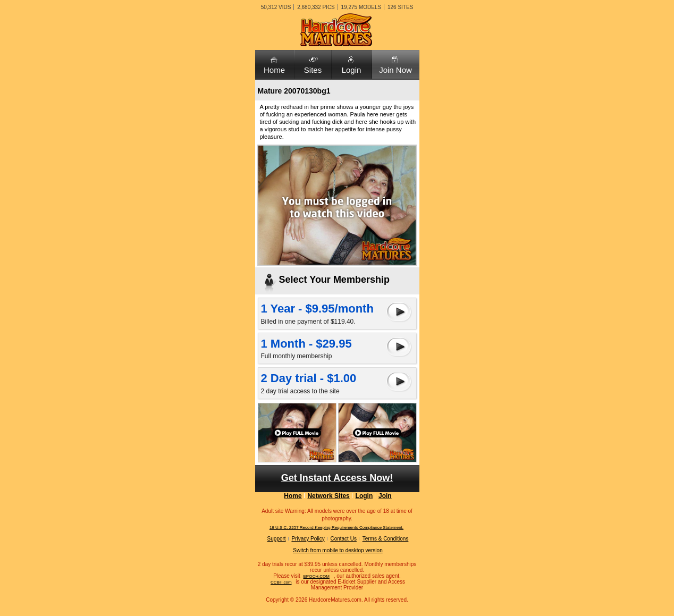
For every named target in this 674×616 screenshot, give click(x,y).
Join (385, 496)
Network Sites (328, 496)
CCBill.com (281, 582)
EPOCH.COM (317, 576)
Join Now (395, 70)
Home (274, 70)
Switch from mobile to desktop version (338, 550)
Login (352, 70)
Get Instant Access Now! (337, 478)
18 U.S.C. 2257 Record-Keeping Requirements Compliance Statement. (336, 528)
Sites (313, 70)
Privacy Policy (308, 539)
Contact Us (343, 539)
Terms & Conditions (386, 539)
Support (277, 539)
